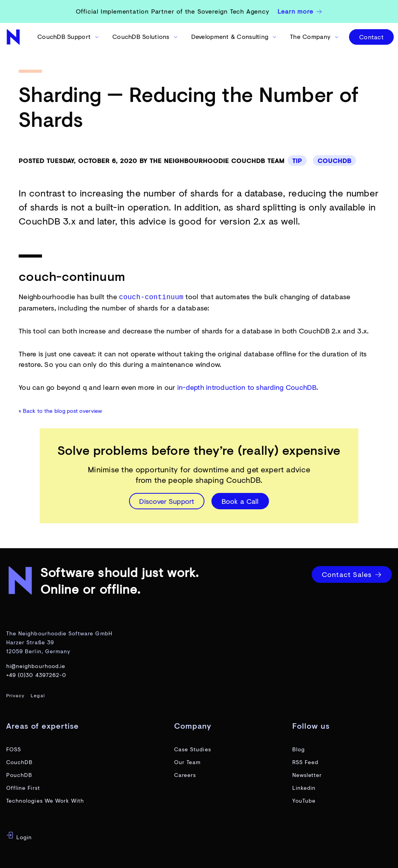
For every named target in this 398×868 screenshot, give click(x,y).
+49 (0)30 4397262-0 (36, 674)
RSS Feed (305, 761)
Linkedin (304, 787)
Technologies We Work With (45, 800)
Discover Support (167, 500)
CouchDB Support (69, 36)
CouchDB (334, 160)
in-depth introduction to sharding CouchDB (247, 386)
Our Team (187, 761)
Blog (298, 748)
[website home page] (14, 37)
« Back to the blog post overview (60, 410)
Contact (371, 37)
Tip (297, 160)
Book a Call (240, 500)
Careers (185, 774)
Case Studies (193, 748)
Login (19, 835)
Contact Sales (352, 573)
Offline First (23, 787)
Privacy (15, 695)
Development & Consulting (234, 36)
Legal (38, 695)
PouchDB (19, 774)
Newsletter (307, 774)
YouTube (304, 800)
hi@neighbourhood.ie (36, 665)
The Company (315, 36)
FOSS (14, 748)
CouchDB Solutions (146, 36)
